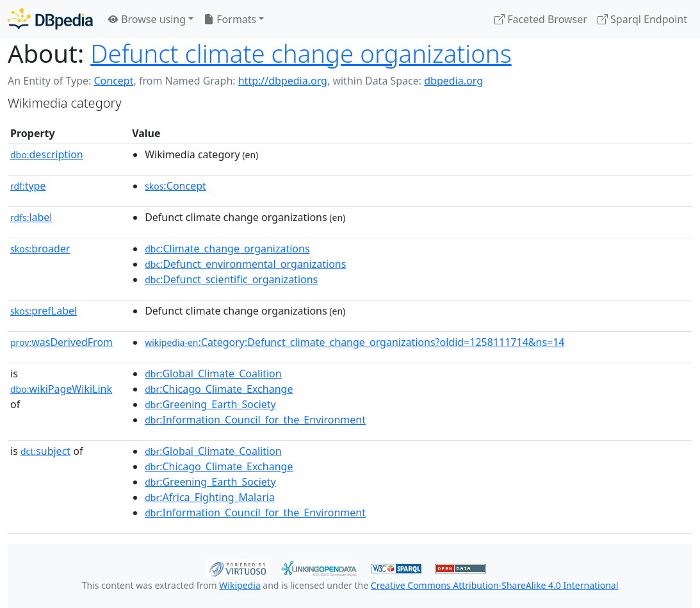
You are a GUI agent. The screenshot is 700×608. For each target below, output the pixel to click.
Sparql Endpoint (642, 19)
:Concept (175, 186)
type (28, 186)
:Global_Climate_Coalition (213, 374)
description (47, 154)
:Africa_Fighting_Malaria (210, 497)
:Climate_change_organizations (227, 249)
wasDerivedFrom (61, 342)
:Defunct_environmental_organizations (245, 264)
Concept (113, 81)
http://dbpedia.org (283, 81)
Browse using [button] (147, 19)
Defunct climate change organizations (301, 53)
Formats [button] (230, 19)
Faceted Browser (541, 19)
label (31, 217)
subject (45, 451)
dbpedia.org (453, 81)
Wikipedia (240, 585)
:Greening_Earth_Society (210, 404)
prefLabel (44, 311)
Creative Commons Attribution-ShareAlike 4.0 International (494, 585)
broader (40, 249)
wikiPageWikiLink (61, 389)
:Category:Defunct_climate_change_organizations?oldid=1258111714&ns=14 (354, 342)
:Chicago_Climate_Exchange (219, 389)
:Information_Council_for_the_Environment (255, 420)
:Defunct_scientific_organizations (231, 279)
